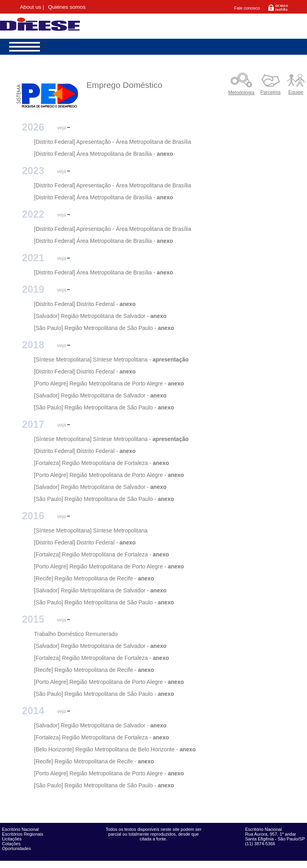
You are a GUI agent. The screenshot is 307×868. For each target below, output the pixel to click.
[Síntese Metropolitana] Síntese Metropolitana (91, 530)
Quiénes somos (67, 7)
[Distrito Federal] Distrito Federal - (76, 304)
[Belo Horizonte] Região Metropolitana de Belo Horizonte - (106, 749)
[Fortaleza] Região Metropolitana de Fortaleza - (93, 463)
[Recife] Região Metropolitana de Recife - (85, 578)
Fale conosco (247, 8)
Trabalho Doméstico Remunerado (76, 634)
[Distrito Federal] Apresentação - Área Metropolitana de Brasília (113, 142)
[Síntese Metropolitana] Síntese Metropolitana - (93, 360)
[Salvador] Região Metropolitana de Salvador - (91, 316)
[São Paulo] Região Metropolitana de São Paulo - (95, 328)
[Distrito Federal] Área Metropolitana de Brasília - (95, 154)
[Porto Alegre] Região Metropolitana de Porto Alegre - (100, 383)
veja (62, 128)
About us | (32, 7)
